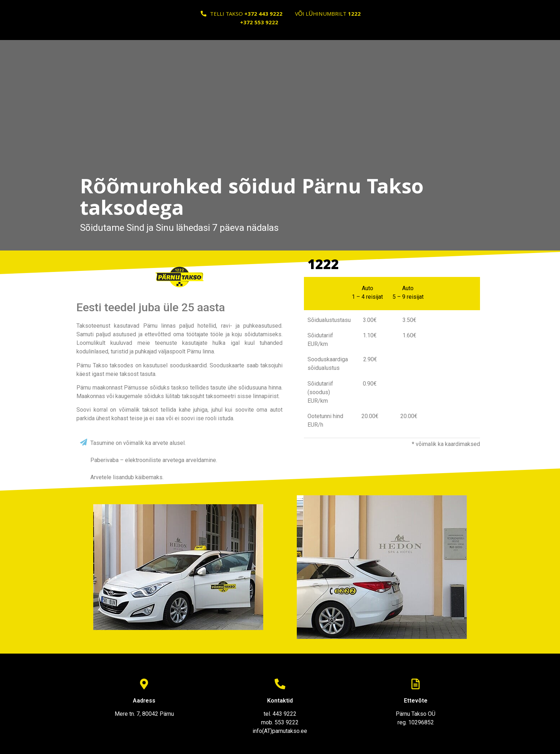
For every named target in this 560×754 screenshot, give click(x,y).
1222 (323, 266)
